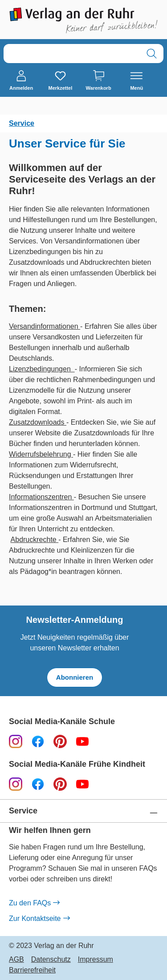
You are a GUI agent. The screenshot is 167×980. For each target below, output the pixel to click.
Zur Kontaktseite (39, 919)
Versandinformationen (45, 326)
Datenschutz (51, 960)
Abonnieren (75, 677)
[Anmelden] (21, 81)
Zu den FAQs (34, 903)
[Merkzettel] (60, 81)
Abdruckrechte (35, 540)
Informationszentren (41, 497)
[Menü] (136, 81)
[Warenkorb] (99, 81)
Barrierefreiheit (32, 970)
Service (23, 811)
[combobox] (72, 54)
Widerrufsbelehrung (41, 454)
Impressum (96, 960)
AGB (16, 960)
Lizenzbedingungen (42, 369)
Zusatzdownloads (38, 422)
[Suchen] (152, 54)
